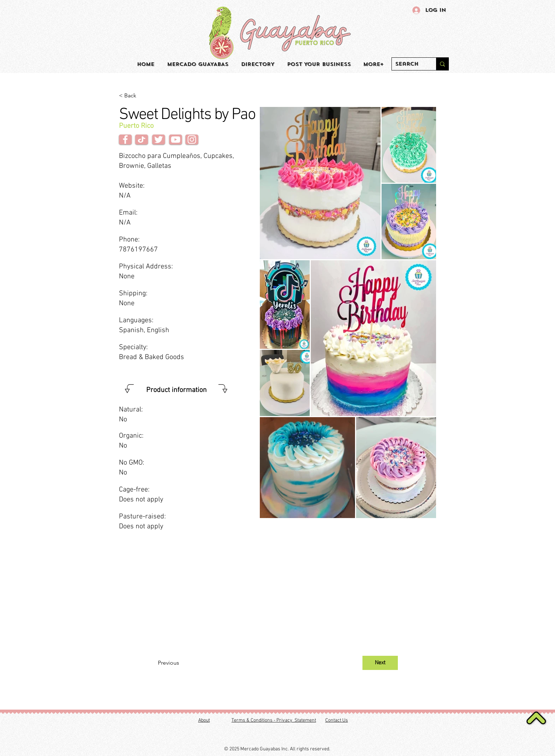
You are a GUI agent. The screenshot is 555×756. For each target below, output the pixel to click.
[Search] (408, 64)
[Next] (380, 663)
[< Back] (142, 96)
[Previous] (181, 663)
